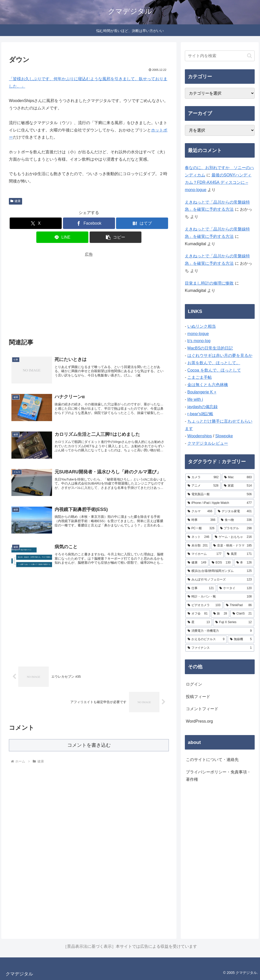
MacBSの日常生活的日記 (210, 348)
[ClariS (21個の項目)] (242, 614)
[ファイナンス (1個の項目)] (220, 648)
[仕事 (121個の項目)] (201, 588)
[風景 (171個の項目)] (239, 554)
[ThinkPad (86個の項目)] (239, 605)
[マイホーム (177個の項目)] (205, 554)
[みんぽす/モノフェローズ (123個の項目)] (220, 580)
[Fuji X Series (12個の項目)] (233, 622)
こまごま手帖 (200, 377)
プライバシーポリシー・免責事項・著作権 (218, 776)
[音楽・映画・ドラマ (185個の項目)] (232, 546)
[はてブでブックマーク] (142, 223)
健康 (15, 201)
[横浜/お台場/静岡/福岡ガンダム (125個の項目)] (220, 571)
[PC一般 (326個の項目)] (201, 528)
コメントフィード (202, 709)
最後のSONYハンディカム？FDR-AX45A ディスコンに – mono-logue (218, 182)
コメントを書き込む (89, 745)
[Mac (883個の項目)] (238, 477)
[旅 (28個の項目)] (220, 614)
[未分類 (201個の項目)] (198, 546)
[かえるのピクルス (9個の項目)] (206, 639)
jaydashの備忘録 (202, 407)
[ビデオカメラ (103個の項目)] (204, 605)
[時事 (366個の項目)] (201, 520)
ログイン (194, 684)
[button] (116, 237)
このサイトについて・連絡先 (212, 760)
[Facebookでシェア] (89, 223)
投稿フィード (198, 697)
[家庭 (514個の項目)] (238, 486)
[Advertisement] (89, 294)
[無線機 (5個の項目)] (241, 639)
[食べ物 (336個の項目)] (236, 520)
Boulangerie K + (202, 392)
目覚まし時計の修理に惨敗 (209, 283)
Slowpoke (224, 436)
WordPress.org (199, 721)
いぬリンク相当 (202, 326)
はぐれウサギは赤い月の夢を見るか (220, 355)
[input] (220, 56)
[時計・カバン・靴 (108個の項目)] (220, 597)
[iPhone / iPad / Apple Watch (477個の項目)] (220, 503)
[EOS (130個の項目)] (221, 563)
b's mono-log (199, 341)
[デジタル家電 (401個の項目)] (235, 511)
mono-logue (198, 334)
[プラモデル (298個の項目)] (236, 528)
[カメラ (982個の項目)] (203, 477)
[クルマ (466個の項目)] (200, 511)
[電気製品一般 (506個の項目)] (220, 494)
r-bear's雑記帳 (200, 414)
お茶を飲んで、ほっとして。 (214, 363)
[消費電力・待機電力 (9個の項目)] (220, 631)
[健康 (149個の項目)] (197, 563)
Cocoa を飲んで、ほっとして (214, 370)
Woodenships (200, 436)
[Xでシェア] (36, 223)
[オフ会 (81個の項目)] (198, 614)
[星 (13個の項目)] (199, 622)
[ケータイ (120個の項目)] (235, 588)
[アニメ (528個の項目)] (203, 486)
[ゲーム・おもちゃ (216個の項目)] (233, 537)
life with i (195, 399)
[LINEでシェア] (62, 237)
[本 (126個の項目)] (244, 563)
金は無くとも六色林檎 (208, 385)
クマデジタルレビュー (208, 443)
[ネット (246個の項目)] (198, 537)
